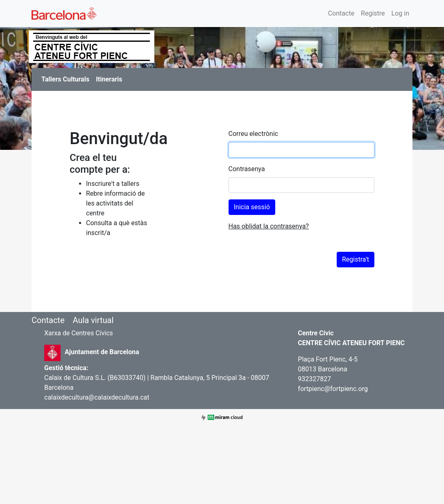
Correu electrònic (253, 134)
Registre (373, 13)
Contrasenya (247, 169)
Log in (400, 13)
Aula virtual (93, 320)
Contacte (341, 13)
